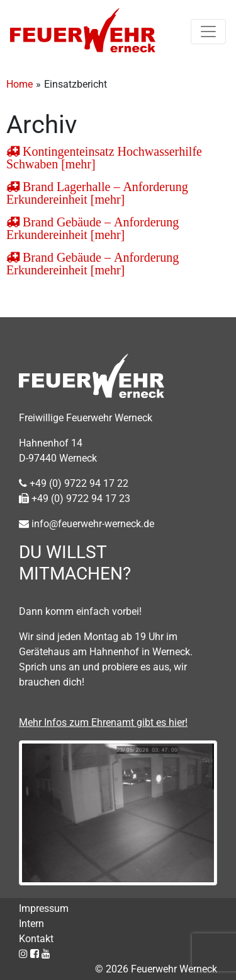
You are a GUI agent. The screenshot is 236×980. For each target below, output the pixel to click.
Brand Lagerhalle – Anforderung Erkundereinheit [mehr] (97, 193)
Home (20, 84)
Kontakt (36, 939)
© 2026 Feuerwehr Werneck (156, 969)
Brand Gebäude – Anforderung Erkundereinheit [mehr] (93, 228)
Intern (31, 924)
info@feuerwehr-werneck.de (87, 524)
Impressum (44, 908)
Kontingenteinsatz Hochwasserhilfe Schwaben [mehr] (104, 158)
